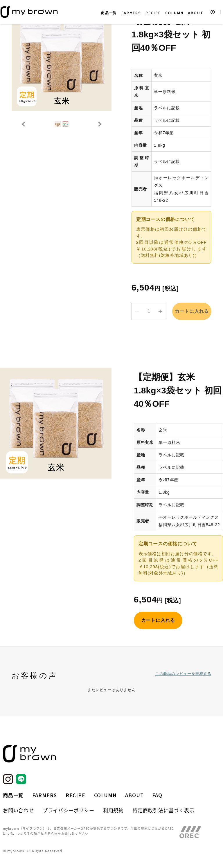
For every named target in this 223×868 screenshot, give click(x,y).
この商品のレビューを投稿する (183, 673)
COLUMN (175, 13)
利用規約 (113, 810)
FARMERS (131, 13)
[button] (47, 135)
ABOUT (196, 13)
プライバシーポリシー (69, 810)
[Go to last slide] (24, 135)
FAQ (157, 795)
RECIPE (153, 13)
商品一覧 (109, 13)
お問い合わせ (18, 810)
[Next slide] (99, 135)
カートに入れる (192, 311)
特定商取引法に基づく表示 (163, 810)
